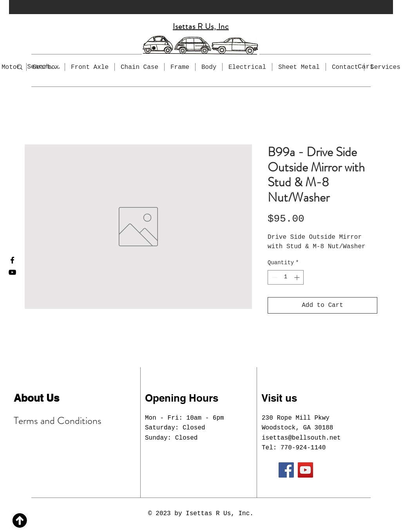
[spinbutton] (286, 277)
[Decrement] (274, 277)
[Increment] (298, 277)
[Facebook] (12, 260)
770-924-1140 (303, 448)
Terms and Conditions (58, 421)
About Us (36, 398)
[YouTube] (12, 272)
